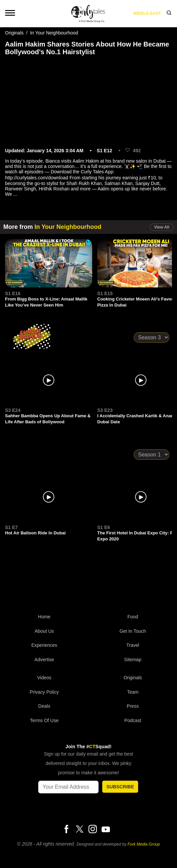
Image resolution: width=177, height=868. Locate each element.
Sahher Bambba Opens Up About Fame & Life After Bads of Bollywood (48, 419)
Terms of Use (44, 720)
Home (44, 617)
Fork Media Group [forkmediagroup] (144, 844)
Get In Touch (133, 631)
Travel (133, 645)
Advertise (44, 660)
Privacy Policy (44, 692)
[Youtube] (106, 829)
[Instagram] (93, 830)
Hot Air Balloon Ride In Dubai (35, 533)
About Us (44, 631)
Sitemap (133, 660)
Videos (44, 678)
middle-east (147, 13)
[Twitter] (79, 830)
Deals (44, 706)
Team (133, 692)
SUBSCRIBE (120, 787)
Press (133, 706)
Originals (14, 33)
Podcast (133, 720)
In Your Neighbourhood (54, 33)
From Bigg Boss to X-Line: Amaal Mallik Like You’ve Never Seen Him (46, 302)
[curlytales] (88, 582)
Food (133, 617)
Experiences (44, 645)
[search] (169, 13)
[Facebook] (66, 830)
